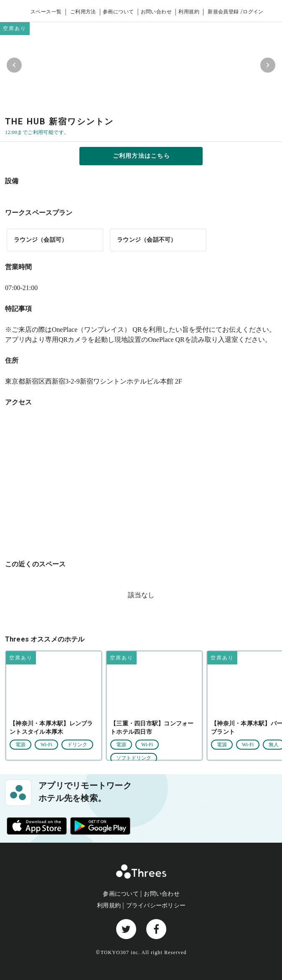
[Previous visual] (14, 65)
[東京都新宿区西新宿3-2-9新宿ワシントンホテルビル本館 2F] (141, 482)
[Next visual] (268, 65)
